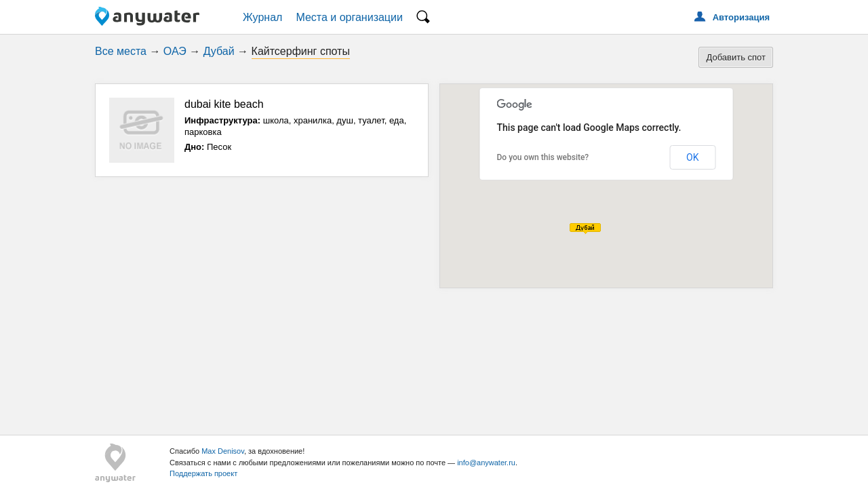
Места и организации (349, 17)
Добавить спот (736, 57)
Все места (121, 51)
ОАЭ (175, 51)
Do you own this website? (543, 157)
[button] (585, 229)
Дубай (219, 51)
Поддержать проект (203, 473)
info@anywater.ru (486, 463)
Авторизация (741, 17)
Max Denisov (223, 451)
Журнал (262, 17)
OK (692, 157)
